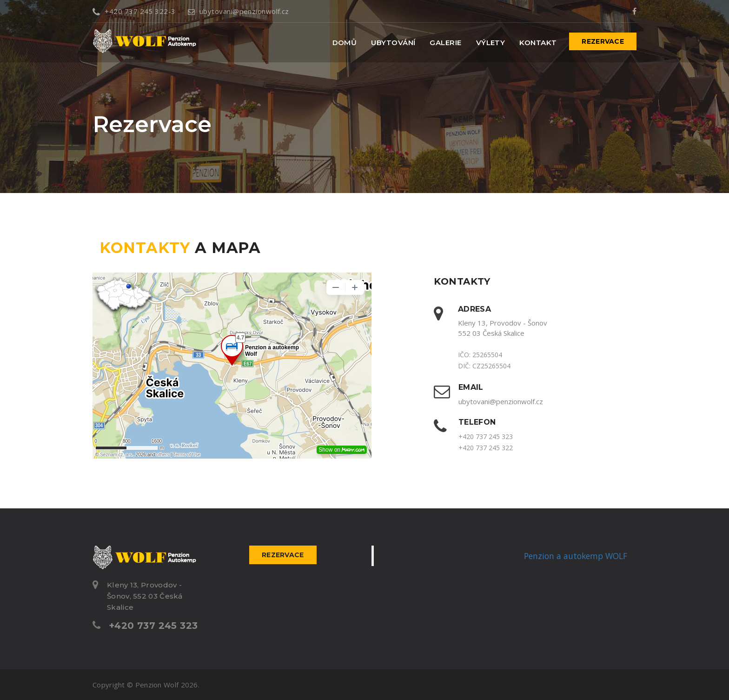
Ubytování (393, 43)
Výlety (491, 43)
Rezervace (603, 41)
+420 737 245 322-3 (134, 11)
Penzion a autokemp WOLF (576, 556)
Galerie (445, 43)
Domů (345, 43)
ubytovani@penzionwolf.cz (239, 11)
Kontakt (538, 43)
